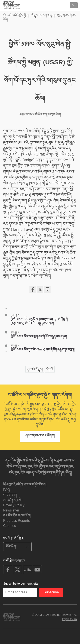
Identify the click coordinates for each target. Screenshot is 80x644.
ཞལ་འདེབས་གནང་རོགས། (40, 435)
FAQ (7, 490)
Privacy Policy (14, 505)
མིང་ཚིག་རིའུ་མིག (13, 500)
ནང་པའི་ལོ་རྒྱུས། (35, 369)
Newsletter (11, 510)
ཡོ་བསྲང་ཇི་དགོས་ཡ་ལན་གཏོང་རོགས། (25, 485)
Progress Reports (17, 521)
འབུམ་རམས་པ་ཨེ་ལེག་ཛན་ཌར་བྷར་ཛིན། (40, 114)
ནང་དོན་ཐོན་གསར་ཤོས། (17, 515)
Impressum (69, 619)
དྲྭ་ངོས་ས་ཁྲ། (10, 495)
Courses (10, 526)
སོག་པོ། (50, 369)
